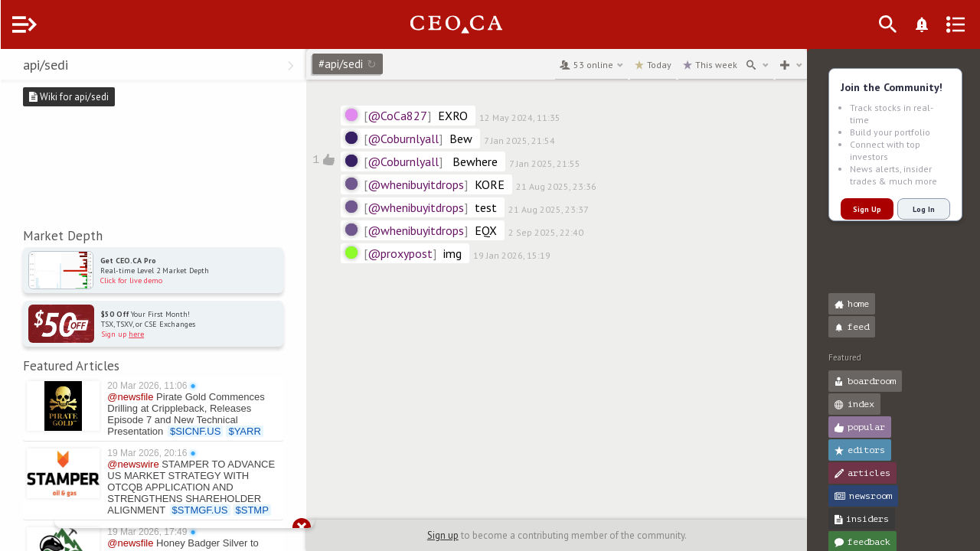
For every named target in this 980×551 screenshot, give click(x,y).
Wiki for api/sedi (100, 97)
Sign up (458, 535)
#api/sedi (378, 64)
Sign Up (867, 209)
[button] (16, 67)
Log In (924, 209)
